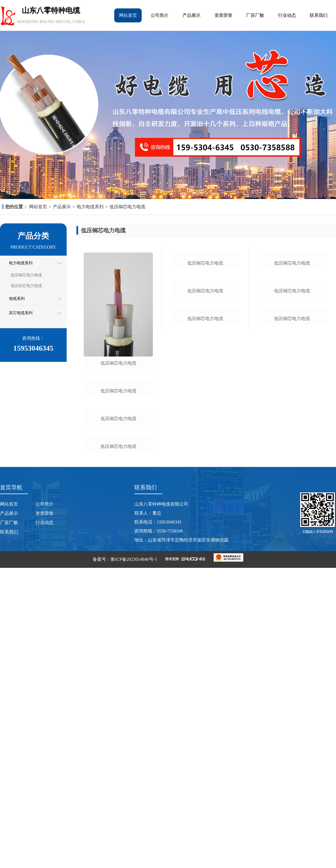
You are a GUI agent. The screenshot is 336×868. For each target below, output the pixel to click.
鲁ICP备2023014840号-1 (134, 859)
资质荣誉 (223, 15)
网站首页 (128, 15)
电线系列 (17, 299)
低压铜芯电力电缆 (127, 207)
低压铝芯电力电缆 (26, 286)
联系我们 (319, 15)
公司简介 (160, 15)
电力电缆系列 (90, 207)
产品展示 (192, 15)
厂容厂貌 (255, 15)
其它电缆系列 (21, 313)
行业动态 (287, 15)
